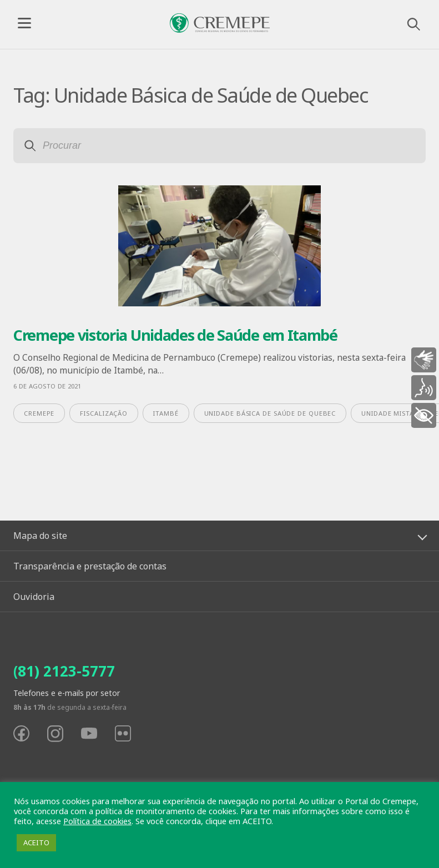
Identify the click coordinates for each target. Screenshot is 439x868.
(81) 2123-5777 (64, 671)
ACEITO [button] (36, 842)
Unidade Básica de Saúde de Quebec (270, 413)
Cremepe (39, 413)
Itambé (166, 413)
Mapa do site (40, 536)
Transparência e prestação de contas (90, 566)
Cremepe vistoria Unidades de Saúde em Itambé (175, 335)
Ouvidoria (34, 597)
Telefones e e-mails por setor (67, 693)
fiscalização (104, 413)
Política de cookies (97, 821)
